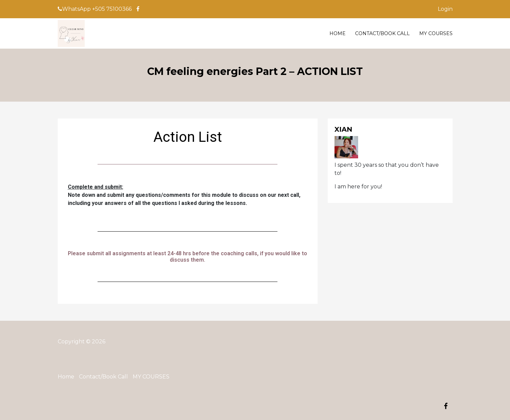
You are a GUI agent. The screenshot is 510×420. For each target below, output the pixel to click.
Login (445, 9)
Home (338, 33)
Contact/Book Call (382, 33)
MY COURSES (436, 33)
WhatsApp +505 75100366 (95, 9)
